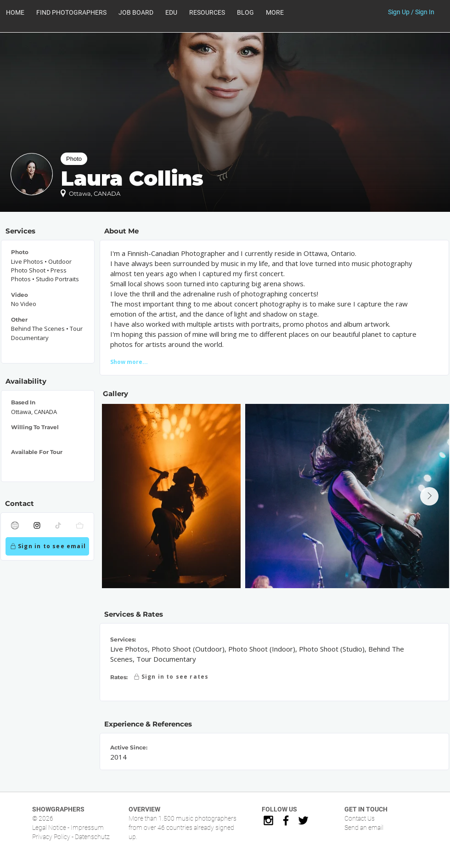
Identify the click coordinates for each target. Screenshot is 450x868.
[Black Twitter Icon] (303, 820)
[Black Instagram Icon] (268, 820)
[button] (207, 12)
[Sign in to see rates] (171, 677)
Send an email (364, 828)
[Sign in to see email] (48, 546)
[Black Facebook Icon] (286, 820)
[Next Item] (429, 496)
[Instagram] (37, 526)
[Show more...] (145, 362)
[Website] (15, 526)
